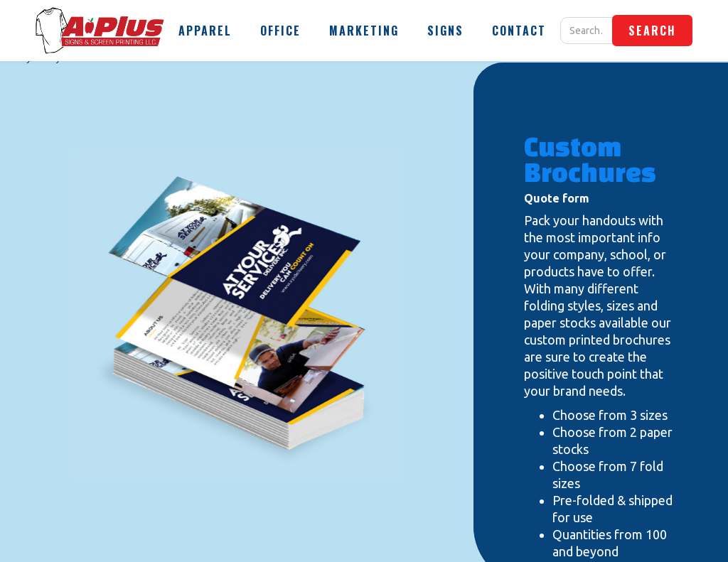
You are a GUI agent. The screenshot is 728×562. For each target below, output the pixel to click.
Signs (445, 31)
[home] (100, 31)
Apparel (205, 31)
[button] (205, 31)
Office (280, 31)
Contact (519, 31)
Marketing (364, 31)
